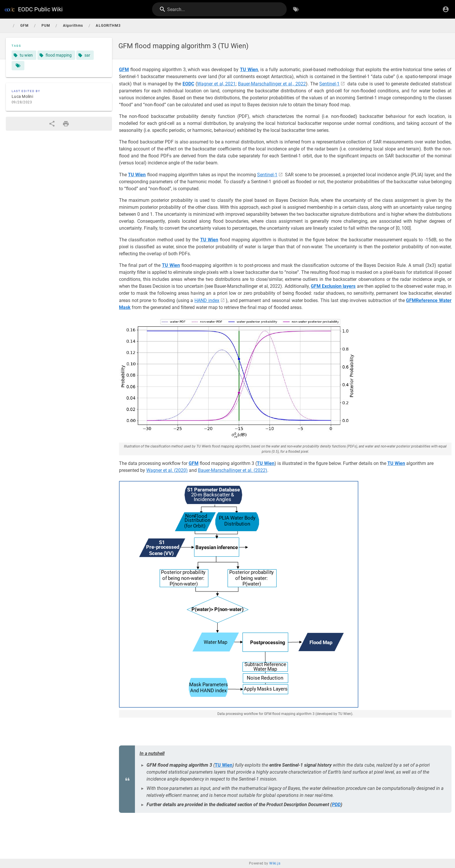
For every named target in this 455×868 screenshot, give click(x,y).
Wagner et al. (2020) (167, 470)
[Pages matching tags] (18, 66)
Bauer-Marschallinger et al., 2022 (272, 84)
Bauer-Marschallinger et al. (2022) (233, 470)
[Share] (52, 124)
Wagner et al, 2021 (216, 84)
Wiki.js (275, 863)
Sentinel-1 (329, 84)
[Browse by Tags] (296, 9)
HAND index (207, 300)
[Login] (446, 9)
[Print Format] (66, 124)
